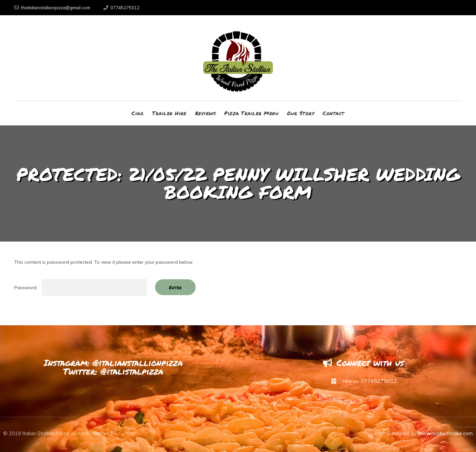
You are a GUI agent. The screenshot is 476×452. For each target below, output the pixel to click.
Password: (81, 288)
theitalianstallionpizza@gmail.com (52, 8)
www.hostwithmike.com (445, 433)
